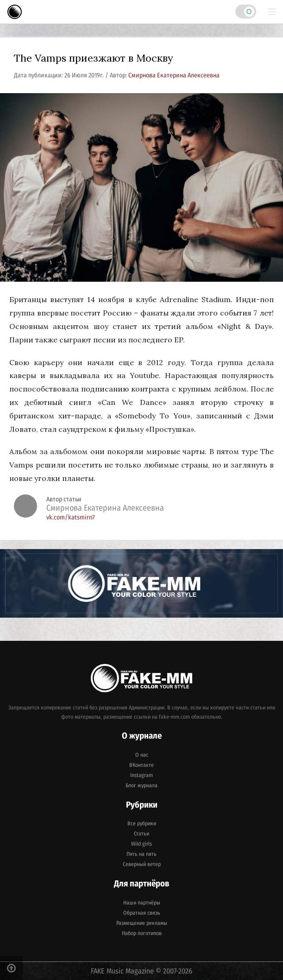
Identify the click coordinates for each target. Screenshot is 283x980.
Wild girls (141, 844)
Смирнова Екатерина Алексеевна (174, 75)
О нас (142, 755)
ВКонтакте (141, 765)
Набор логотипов (142, 933)
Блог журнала (141, 785)
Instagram (141, 775)
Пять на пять (141, 854)
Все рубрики (142, 823)
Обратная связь (142, 913)
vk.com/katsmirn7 (71, 517)
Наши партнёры (142, 903)
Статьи (141, 834)
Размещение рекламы (142, 923)
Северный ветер (142, 864)
